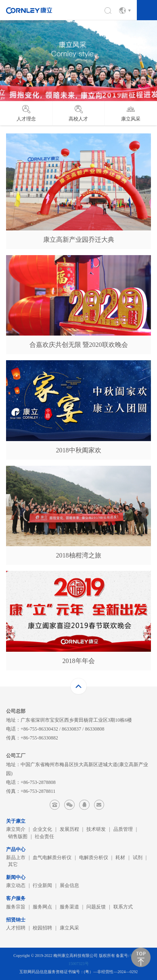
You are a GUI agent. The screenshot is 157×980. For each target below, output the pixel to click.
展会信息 (69, 885)
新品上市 (16, 857)
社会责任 (44, 836)
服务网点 (42, 907)
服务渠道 (69, 907)
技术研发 (96, 829)
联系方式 (123, 907)
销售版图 (18, 836)
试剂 (138, 857)
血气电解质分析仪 (52, 857)
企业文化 (42, 829)
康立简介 (16, 829)
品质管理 (123, 829)
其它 (13, 864)
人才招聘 (16, 928)
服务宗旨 (16, 907)
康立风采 (69, 928)
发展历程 (69, 829)
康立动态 (16, 885)
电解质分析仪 (94, 857)
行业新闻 (42, 885)
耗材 (120, 857)
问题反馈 (96, 907)
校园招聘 (42, 928)
